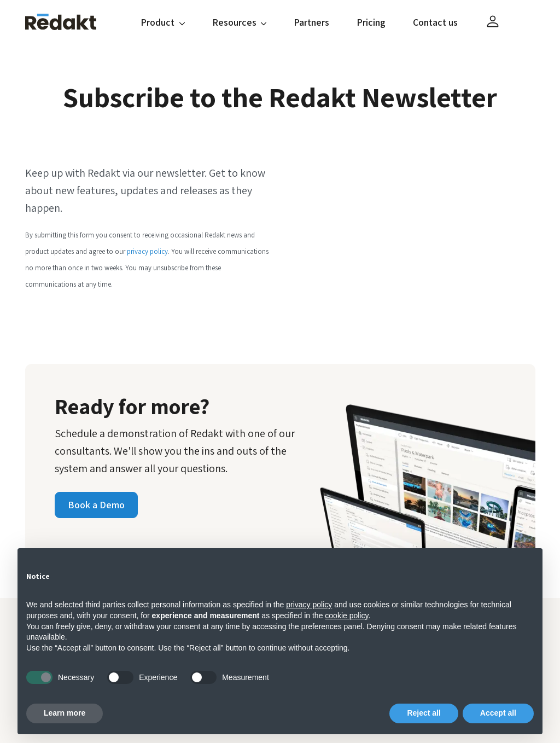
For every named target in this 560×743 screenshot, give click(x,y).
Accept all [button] (498, 713)
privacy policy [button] (309, 605)
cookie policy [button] (346, 616)
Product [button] (163, 22)
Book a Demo (96, 505)
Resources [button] (240, 22)
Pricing (371, 22)
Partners (311, 22)
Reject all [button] (424, 713)
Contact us (435, 22)
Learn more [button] (65, 713)
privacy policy (147, 251)
